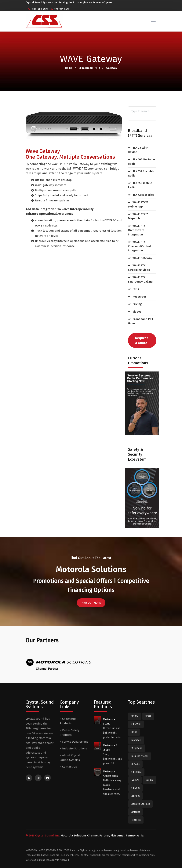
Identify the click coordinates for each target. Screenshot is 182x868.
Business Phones (140, 756)
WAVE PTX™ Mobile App (138, 205)
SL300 (134, 732)
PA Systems (137, 748)
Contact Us (69, 767)
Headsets (136, 820)
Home (69, 68)
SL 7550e (135, 764)
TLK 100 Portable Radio (141, 162)
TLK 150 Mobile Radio (140, 185)
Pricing (137, 304)
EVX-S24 (135, 780)
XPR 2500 (135, 788)
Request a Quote (142, 340)
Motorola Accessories (110, 774)
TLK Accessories (143, 195)
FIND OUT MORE (91, 603)
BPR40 (148, 716)
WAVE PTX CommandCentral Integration (139, 246)
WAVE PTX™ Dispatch (138, 216)
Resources (140, 297)
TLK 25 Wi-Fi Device (138, 150)
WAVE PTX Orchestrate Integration (137, 230)
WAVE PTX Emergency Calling (140, 279)
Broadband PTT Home (141, 321)
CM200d (149, 780)
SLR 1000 (135, 796)
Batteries (135, 812)
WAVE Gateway (142, 258)
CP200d (135, 716)
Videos (137, 312)
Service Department (75, 742)
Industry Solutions (75, 748)
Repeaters (136, 740)
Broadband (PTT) (89, 68)
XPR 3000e (136, 772)
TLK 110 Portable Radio (141, 173)
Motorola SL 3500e (111, 748)
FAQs (136, 289)
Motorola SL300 (109, 722)
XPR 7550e (136, 724)
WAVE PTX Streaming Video (139, 268)
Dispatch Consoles (140, 804)
